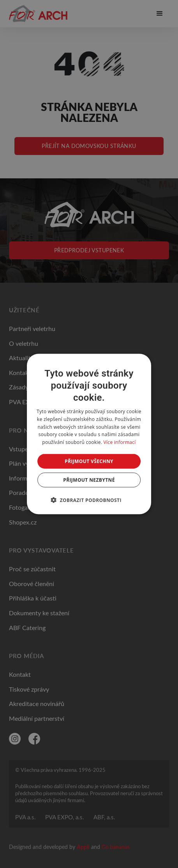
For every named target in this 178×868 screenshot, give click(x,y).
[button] (89, 500)
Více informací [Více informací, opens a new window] (120, 442)
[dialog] (89, 434)
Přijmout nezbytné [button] (89, 480)
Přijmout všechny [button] (89, 461)
